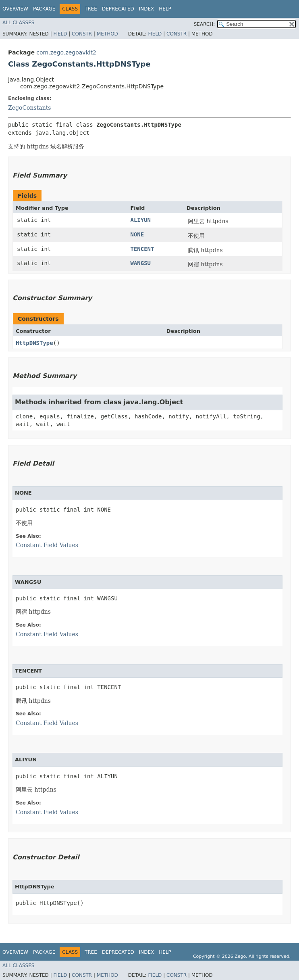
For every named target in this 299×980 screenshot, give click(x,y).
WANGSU (140, 263)
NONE (137, 234)
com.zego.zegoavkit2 (66, 52)
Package (44, 9)
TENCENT (142, 249)
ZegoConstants (30, 108)
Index (147, 9)
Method (107, 34)
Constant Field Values (47, 545)
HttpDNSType (34, 343)
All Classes (18, 23)
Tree (91, 9)
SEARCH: (205, 24)
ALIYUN (140, 220)
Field (60, 34)
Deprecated (118, 9)
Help (165, 9)
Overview (15, 9)
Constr (82, 34)
